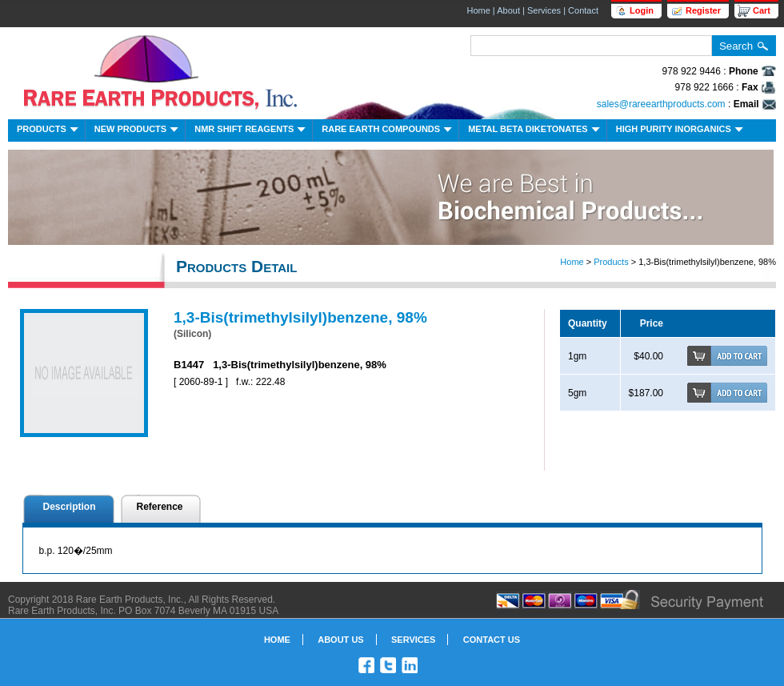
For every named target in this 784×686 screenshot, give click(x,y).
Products (49, 131)
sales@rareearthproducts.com (661, 104)
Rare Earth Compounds (388, 131)
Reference (160, 507)
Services (544, 10)
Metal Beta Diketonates (536, 131)
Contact (583, 10)
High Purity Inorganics (681, 131)
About (508, 10)
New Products (138, 131)
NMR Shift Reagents (252, 131)
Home (478, 10)
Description (70, 507)
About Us (340, 640)
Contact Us (492, 640)
